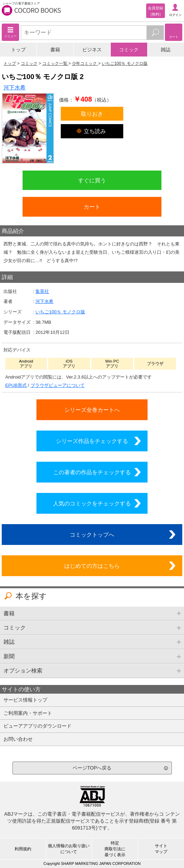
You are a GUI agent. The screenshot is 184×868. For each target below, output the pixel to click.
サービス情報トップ (25, 700)
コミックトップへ (92, 535)
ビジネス (92, 50)
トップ (18, 50)
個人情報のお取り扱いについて (69, 849)
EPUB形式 (16, 385)
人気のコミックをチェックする (92, 503)
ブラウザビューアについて (58, 385)
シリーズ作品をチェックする (92, 441)
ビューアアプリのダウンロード (37, 726)
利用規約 (23, 849)
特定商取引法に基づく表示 (115, 849)
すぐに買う (92, 180)
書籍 (55, 50)
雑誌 (166, 50)
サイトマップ (161, 849)
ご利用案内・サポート (28, 713)
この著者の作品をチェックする (92, 472)
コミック (129, 50)
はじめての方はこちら (92, 566)
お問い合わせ (18, 739)
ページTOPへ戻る (92, 768)
